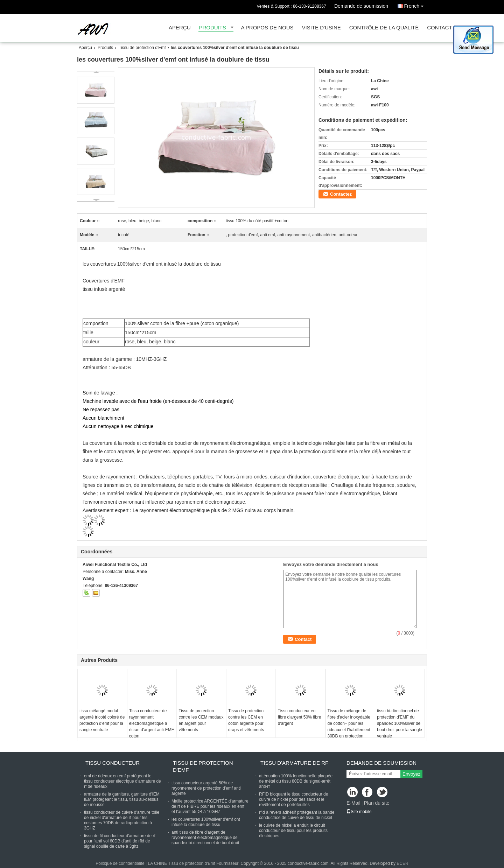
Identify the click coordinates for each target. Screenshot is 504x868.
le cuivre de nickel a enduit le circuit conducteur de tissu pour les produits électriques (293, 831)
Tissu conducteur (113, 763)
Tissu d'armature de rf (294, 763)
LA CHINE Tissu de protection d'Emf (182, 863)
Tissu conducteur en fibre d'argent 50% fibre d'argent (300, 717)
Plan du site (376, 803)
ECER (402, 863)
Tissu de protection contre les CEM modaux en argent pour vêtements (201, 720)
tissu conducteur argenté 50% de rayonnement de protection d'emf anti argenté (206, 788)
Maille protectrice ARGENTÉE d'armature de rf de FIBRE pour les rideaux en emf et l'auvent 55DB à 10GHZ (210, 806)
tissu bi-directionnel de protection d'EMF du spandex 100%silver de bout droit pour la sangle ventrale (400, 723)
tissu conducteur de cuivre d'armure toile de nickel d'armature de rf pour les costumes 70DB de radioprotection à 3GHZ (122, 820)
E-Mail (353, 803)
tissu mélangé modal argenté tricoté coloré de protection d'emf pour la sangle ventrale (102, 720)
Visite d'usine (321, 28)
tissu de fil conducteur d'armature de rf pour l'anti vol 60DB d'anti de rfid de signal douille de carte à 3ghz (120, 841)
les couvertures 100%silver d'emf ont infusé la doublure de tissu (206, 822)
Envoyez (411, 774)
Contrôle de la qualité (384, 28)
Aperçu (180, 28)
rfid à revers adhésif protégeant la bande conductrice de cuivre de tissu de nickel (297, 815)
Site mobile (359, 812)
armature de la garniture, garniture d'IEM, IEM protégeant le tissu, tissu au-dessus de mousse (122, 799)
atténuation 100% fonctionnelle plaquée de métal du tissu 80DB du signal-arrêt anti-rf (296, 781)
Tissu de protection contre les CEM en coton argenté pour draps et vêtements (246, 720)
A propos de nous (267, 28)
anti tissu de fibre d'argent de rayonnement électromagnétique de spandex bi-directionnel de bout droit (205, 838)
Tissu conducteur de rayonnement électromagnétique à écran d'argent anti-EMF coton (152, 723)
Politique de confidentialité (120, 863)
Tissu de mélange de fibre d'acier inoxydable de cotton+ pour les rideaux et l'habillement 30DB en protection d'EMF (349, 727)
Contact (439, 28)
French (415, 5)
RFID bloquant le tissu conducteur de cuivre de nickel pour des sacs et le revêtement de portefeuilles (293, 799)
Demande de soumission (361, 6)
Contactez (341, 194)
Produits (213, 28)
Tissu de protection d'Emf (142, 48)
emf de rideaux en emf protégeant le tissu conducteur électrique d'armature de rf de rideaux (122, 781)
